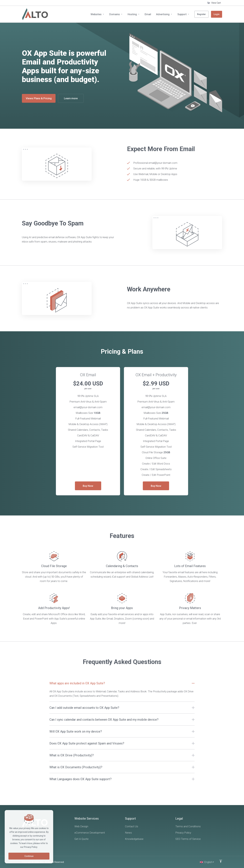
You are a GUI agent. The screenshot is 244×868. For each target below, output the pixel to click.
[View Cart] (214, 3)
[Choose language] (207, 862)
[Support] (183, 14)
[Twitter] (31, 842)
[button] (122, 683)
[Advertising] (164, 14)
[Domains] (116, 14)
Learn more (71, 98)
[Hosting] (134, 14)
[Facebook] (23, 842)
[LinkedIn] (39, 842)
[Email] (148, 14)
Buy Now (88, 486)
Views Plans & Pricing (39, 98)
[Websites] (97, 14)
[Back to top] (221, 861)
